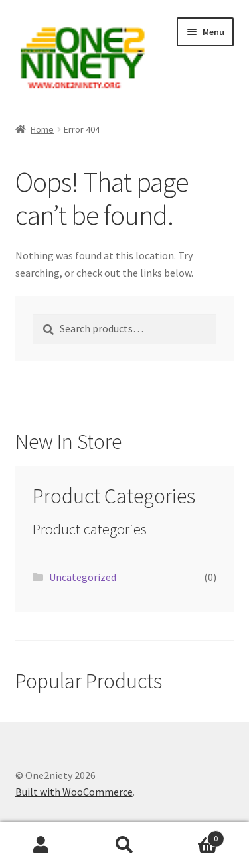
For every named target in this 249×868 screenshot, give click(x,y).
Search (124, 845)
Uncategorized (83, 577)
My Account (41, 845)
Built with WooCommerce (74, 792)
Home (42, 129)
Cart (195, 836)
